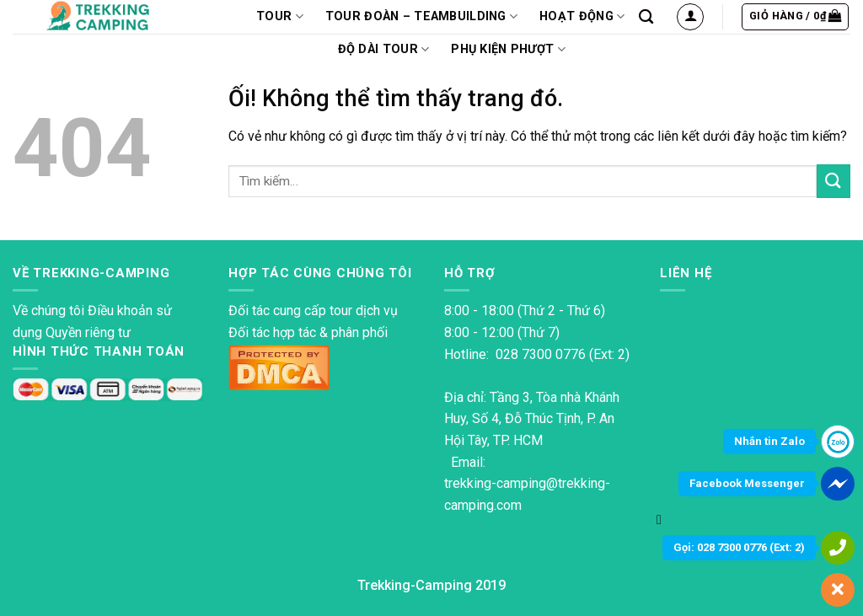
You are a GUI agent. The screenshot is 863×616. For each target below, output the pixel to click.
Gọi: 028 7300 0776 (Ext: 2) (739, 547)
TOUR (280, 16)
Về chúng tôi (48, 311)
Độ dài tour (384, 49)
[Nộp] (834, 181)
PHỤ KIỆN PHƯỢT (508, 49)
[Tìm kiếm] (646, 17)
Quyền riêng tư (88, 332)
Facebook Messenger (747, 483)
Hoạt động (582, 16)
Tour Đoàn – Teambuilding (421, 16)
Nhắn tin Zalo (769, 441)
